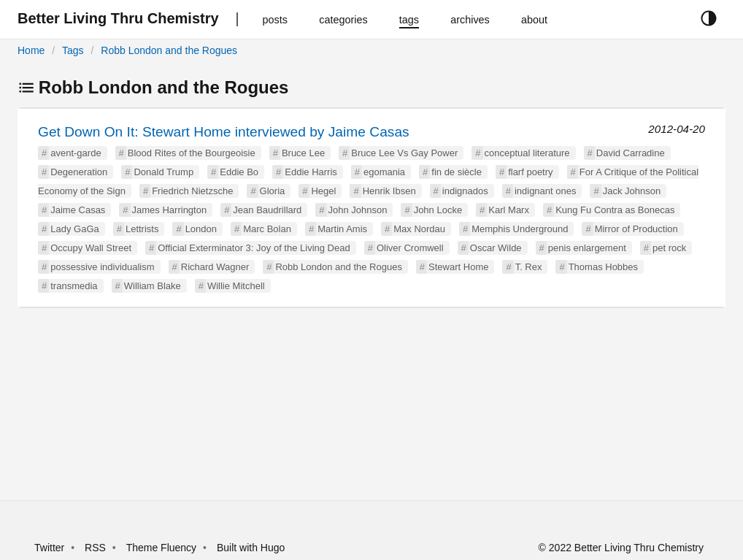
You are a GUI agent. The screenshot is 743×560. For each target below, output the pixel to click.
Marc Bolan (267, 229)
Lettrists (142, 229)
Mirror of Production (636, 229)
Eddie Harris (311, 172)
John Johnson (358, 210)
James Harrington (170, 210)
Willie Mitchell (236, 286)
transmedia (74, 286)
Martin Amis (342, 229)
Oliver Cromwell (410, 248)
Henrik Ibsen (389, 191)
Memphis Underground (520, 229)
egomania (384, 172)
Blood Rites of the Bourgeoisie (192, 153)
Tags (73, 50)
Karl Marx (509, 210)
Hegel (323, 191)
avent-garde (76, 153)
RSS (95, 548)
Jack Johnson (632, 191)
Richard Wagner (215, 267)
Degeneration (79, 172)
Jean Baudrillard (267, 210)
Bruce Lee (303, 153)
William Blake (153, 286)
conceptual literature (527, 153)
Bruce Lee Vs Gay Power (404, 153)
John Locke (438, 210)
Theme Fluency (163, 548)
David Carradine (631, 153)
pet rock (669, 248)
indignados (465, 191)
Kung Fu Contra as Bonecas (615, 210)
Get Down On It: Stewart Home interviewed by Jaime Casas (224, 132)
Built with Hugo (251, 548)
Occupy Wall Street (91, 248)
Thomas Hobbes (603, 267)
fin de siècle (457, 172)
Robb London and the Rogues (169, 50)
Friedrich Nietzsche (192, 191)
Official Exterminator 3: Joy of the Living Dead (254, 248)
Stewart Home (458, 267)
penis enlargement (587, 248)
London (201, 229)
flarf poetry (530, 172)
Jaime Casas (78, 210)
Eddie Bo (239, 172)
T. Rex (529, 267)
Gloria (273, 191)
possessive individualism (102, 267)
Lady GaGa (75, 229)
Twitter (49, 548)
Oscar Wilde (496, 248)
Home (31, 50)
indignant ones (546, 191)
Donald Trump (163, 172)
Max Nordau (419, 229)
